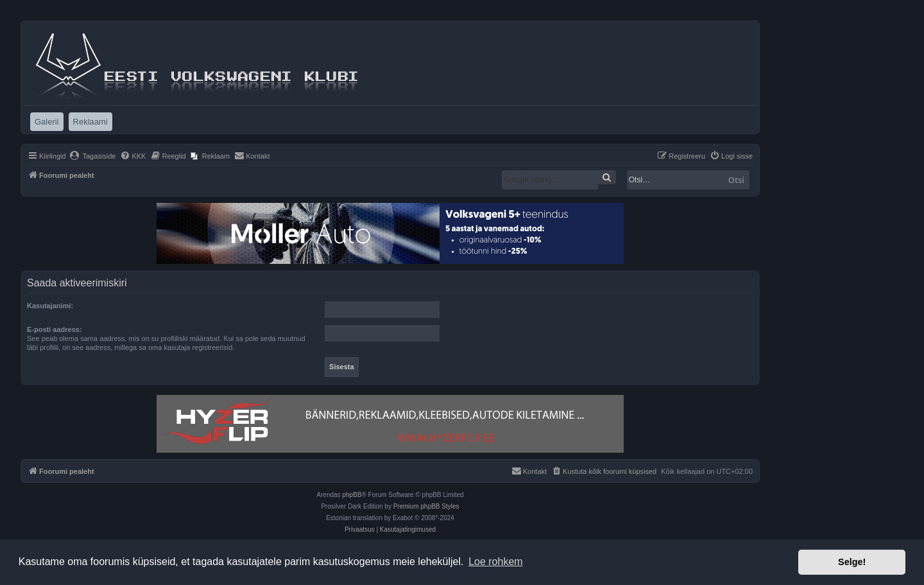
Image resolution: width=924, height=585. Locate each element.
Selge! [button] (852, 562)
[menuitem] (93, 156)
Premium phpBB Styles (426, 506)
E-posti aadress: (55, 329)
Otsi (736, 180)
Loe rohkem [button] (496, 562)
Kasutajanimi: (50, 306)
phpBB (352, 495)
